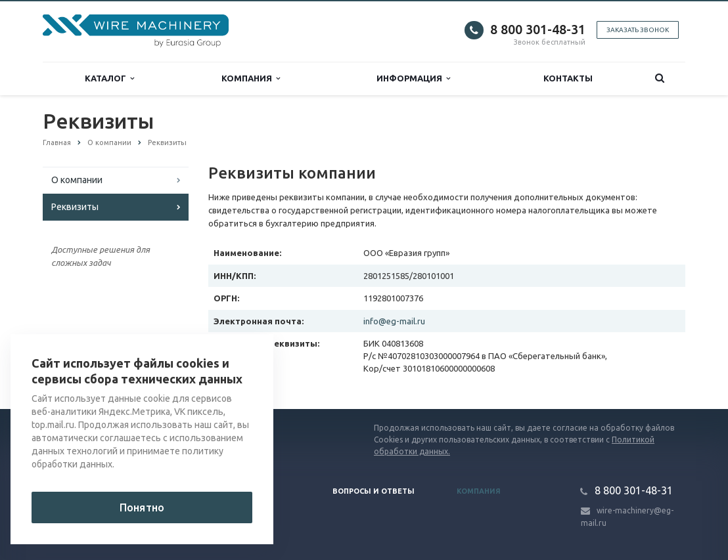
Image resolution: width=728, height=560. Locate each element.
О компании (77, 180)
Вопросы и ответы (374, 491)
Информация (413, 78)
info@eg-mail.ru (394, 321)
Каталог (109, 78)
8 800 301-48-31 (538, 29)
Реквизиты (75, 207)
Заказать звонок (638, 30)
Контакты (568, 78)
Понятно (142, 507)
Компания (251, 78)
